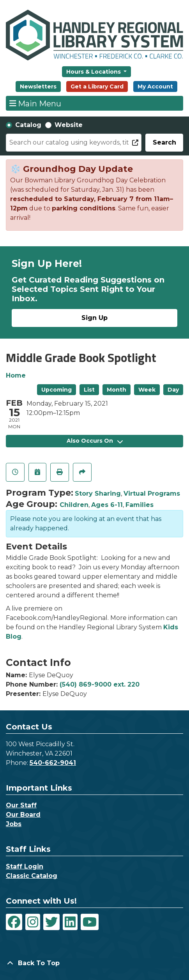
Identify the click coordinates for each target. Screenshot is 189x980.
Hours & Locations (94, 72)
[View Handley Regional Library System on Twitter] (51, 922)
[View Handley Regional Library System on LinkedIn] (70, 922)
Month (117, 390)
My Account (155, 87)
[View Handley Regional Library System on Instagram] (33, 922)
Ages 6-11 (107, 505)
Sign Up (94, 318)
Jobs (14, 824)
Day (173, 390)
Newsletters (38, 87)
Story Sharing (98, 494)
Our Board (23, 815)
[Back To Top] (94, 963)
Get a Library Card (97, 87)
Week (147, 390)
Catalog (28, 125)
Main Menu (35, 103)
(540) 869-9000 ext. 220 (100, 684)
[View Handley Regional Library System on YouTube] (90, 922)
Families (140, 505)
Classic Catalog (32, 876)
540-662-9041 (53, 763)
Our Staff (21, 805)
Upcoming (57, 390)
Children (74, 505)
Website (69, 125)
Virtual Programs (152, 494)
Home (16, 375)
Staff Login (25, 866)
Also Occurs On (95, 441)
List (89, 390)
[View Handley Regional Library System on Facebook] (14, 922)
